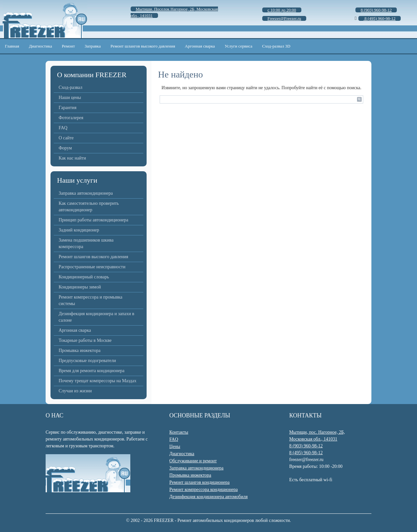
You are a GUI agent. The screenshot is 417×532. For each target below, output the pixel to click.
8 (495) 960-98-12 (306, 453)
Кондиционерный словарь (84, 277)
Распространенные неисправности (92, 267)
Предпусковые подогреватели (87, 361)
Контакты (179, 432)
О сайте (66, 138)
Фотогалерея (71, 118)
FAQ (63, 128)
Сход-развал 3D (276, 46)
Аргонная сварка (200, 46)
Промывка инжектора (79, 350)
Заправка (93, 46)
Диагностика (41, 46)
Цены (175, 447)
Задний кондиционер (79, 230)
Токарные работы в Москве (85, 340)
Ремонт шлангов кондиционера (200, 482)
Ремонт (68, 46)
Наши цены (70, 98)
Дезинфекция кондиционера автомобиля (208, 497)
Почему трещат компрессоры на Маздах (98, 381)
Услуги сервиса (239, 46)
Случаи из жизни (75, 391)
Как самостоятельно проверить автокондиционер (89, 207)
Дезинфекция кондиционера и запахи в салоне (96, 317)
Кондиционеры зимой (80, 287)
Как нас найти (72, 158)
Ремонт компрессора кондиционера (204, 490)
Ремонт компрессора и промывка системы (91, 300)
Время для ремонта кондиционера (92, 371)
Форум (65, 148)
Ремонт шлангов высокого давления (143, 46)
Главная (12, 46)
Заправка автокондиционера (86, 193)
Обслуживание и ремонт (193, 461)
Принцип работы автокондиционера (93, 220)
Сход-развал (71, 87)
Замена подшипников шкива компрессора (86, 243)
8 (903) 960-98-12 (306, 446)
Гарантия (68, 108)
